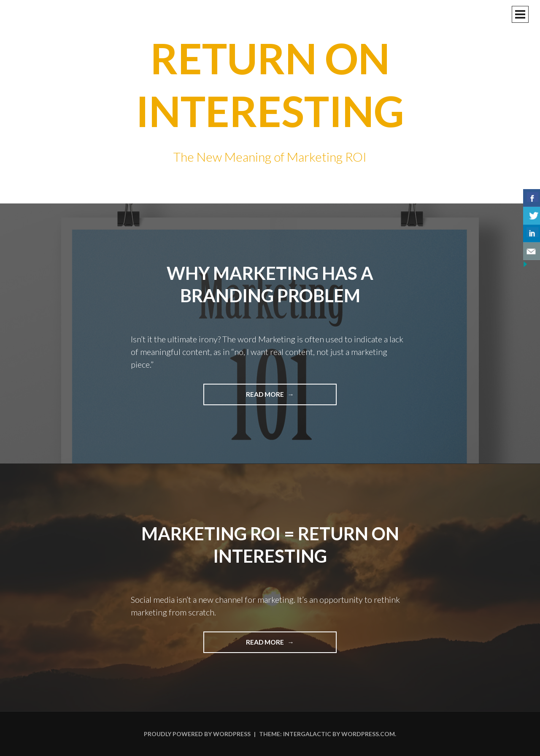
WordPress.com (368, 734)
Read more (285, 397)
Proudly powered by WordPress (197, 734)
